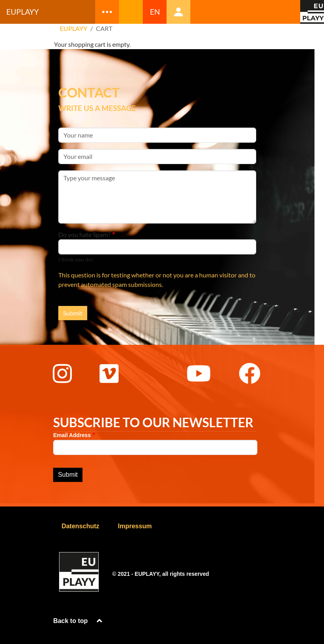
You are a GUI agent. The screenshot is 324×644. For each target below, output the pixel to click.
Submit (73, 313)
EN (155, 12)
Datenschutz (80, 526)
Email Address (72, 435)
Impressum (135, 526)
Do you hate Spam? (84, 234)
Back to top (78, 621)
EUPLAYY (74, 28)
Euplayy (23, 12)
